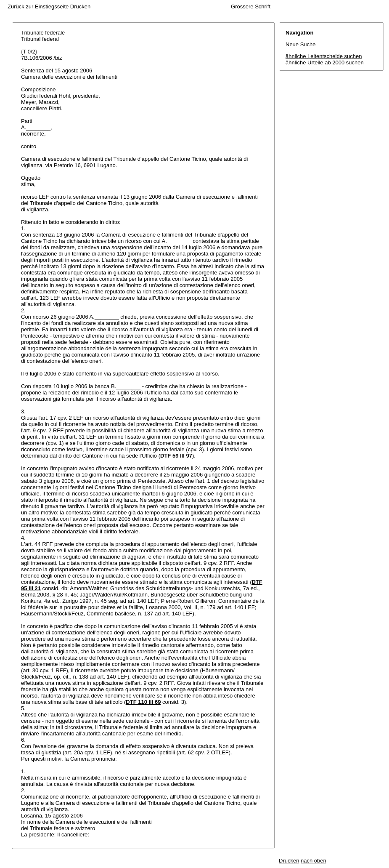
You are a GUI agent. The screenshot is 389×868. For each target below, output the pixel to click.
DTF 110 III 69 (143, 702)
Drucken (80, 7)
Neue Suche (301, 44)
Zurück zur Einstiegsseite (38, 7)
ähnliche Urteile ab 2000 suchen (325, 63)
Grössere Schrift (251, 7)
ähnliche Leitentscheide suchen (324, 56)
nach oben (314, 861)
